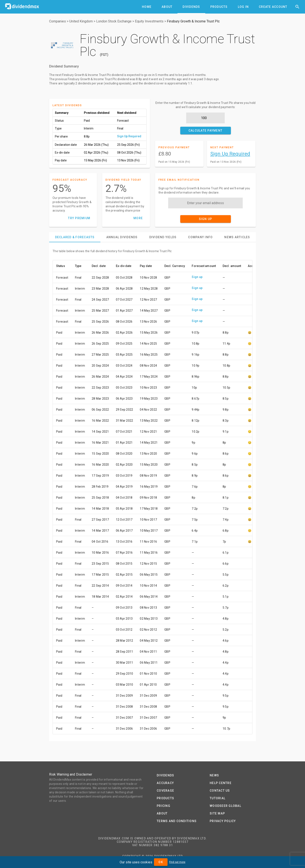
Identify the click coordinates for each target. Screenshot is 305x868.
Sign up (197, 277)
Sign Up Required (129, 136)
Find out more (177, 862)
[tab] (147, 7)
